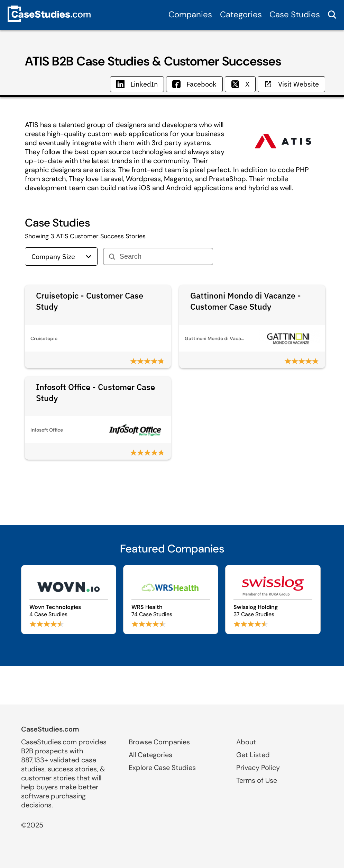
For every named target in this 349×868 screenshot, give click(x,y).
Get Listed (253, 755)
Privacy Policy (258, 768)
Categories (241, 14)
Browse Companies (159, 742)
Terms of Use (257, 780)
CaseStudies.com (50, 729)
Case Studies (295, 14)
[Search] (163, 256)
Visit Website (291, 84)
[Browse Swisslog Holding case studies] (273, 600)
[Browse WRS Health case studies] (171, 600)
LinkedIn (137, 84)
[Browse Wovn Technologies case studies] (69, 600)
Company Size (61, 256)
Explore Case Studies (162, 768)
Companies (190, 14)
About (246, 742)
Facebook (194, 84)
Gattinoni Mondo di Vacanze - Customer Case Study (246, 301)
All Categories (150, 755)
